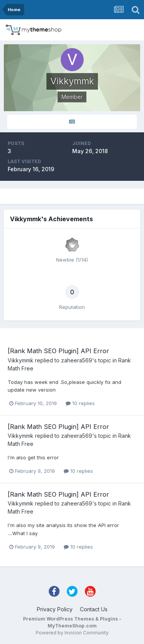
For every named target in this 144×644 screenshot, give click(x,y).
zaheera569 (77, 360)
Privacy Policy (55, 609)
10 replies (80, 403)
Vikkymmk (21, 360)
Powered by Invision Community (72, 633)
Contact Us (94, 609)
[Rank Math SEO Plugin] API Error (58, 351)
